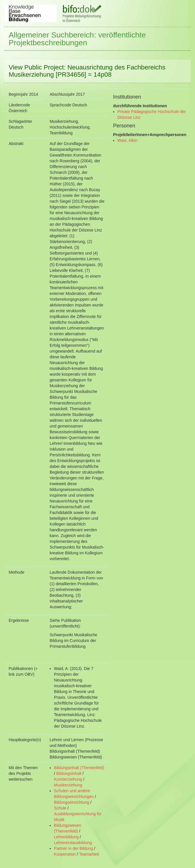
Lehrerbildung (66, 837)
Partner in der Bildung (73, 848)
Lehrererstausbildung (73, 843)
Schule (60, 808)
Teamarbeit (89, 854)
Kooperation (65, 854)
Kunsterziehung (68, 779)
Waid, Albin (127, 140)
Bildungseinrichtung (72, 802)
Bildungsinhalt (69, 773)
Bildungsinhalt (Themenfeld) (79, 768)
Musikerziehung (68, 785)
